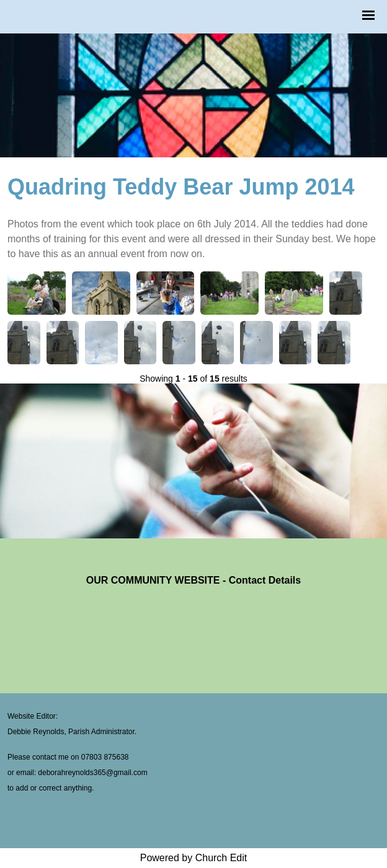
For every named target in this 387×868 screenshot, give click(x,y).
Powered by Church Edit (194, 858)
